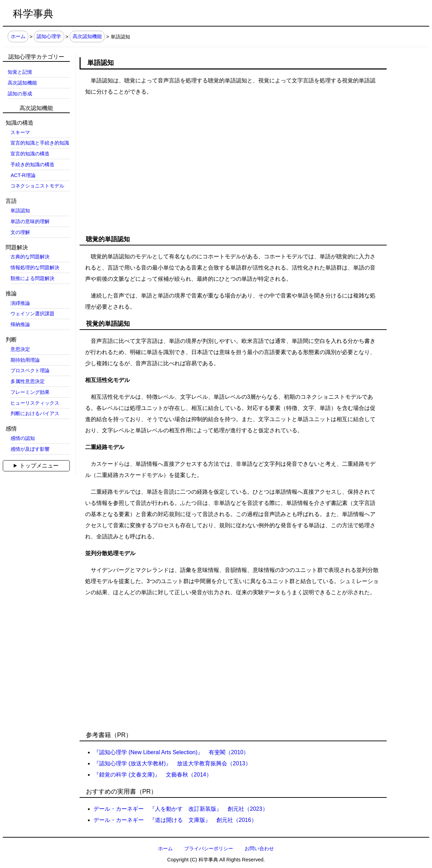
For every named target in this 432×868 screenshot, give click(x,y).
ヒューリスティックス (35, 403)
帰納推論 (20, 324)
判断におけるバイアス (35, 413)
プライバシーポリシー (209, 848)
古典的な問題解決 (30, 257)
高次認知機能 (87, 37)
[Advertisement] (229, 157)
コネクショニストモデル (37, 186)
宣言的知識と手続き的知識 (40, 143)
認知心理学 (49, 37)
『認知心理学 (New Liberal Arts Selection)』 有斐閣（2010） (171, 752)
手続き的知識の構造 (32, 164)
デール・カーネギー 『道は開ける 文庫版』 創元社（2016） (175, 820)
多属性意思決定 (28, 381)
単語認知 (20, 211)
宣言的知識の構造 (30, 154)
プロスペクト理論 (30, 370)
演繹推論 (20, 303)
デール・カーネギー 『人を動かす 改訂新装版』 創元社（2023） (181, 809)
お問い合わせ (259, 848)
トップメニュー (39, 466)
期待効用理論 (25, 360)
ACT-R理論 (23, 175)
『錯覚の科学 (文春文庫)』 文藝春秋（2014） (153, 775)
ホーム (18, 37)
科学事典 (33, 14)
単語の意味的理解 (30, 221)
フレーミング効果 (30, 392)
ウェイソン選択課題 (32, 314)
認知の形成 (20, 94)
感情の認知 (23, 438)
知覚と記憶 (20, 72)
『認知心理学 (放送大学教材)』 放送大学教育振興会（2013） (172, 763)
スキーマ (20, 132)
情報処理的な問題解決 (35, 267)
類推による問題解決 (32, 278)
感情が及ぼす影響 (30, 449)
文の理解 (20, 232)
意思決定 (20, 349)
